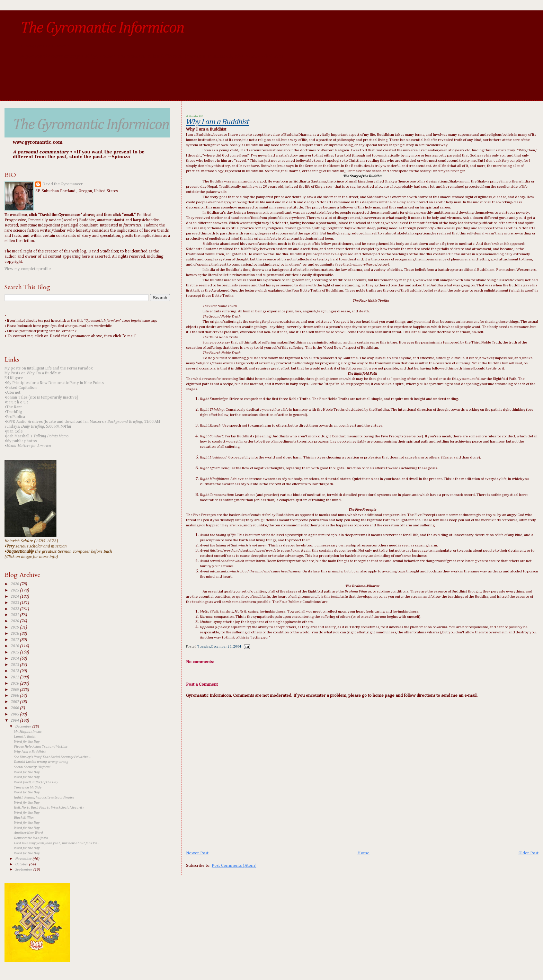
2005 (15, 714)
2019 (15, 627)
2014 (15, 659)
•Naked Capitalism (21, 388)
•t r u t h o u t (16, 402)
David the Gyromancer (63, 184)
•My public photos (21, 441)
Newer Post (197, 853)
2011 (15, 677)
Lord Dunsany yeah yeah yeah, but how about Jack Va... (56, 843)
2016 (15, 646)
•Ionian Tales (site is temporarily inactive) (41, 398)
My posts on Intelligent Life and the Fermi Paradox (49, 368)
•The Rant (13, 407)
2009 (15, 690)
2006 (15, 708)
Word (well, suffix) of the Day (36, 782)
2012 (15, 671)
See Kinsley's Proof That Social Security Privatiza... (52, 757)
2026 (15, 584)
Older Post (528, 853)
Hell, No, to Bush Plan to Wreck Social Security (49, 808)
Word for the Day (27, 742)
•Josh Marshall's (37, 436)
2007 (15, 702)
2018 (15, 634)
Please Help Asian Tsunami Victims (41, 747)
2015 (15, 652)
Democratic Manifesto (31, 838)
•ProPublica (15, 417)
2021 (15, 615)
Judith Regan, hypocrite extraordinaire (44, 798)
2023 (15, 603)
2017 (15, 640)
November (24, 859)
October (22, 864)
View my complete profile (28, 269)
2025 (15, 590)
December (24, 726)
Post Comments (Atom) (234, 866)
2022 (15, 609)
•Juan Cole (14, 431)
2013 (15, 665)
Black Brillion (24, 818)
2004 (15, 721)
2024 (15, 597)
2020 (15, 621)
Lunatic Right (25, 737)
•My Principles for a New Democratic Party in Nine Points (54, 383)
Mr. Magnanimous (28, 732)
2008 (15, 696)
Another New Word (28, 833)
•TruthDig (13, 412)
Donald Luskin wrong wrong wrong (41, 762)
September (24, 869)
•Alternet (12, 393)
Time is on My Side (28, 787)
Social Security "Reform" (32, 767)
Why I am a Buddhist (217, 122)
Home (363, 853)
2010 (15, 684)
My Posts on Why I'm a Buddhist (33, 373)
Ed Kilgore (14, 378)
